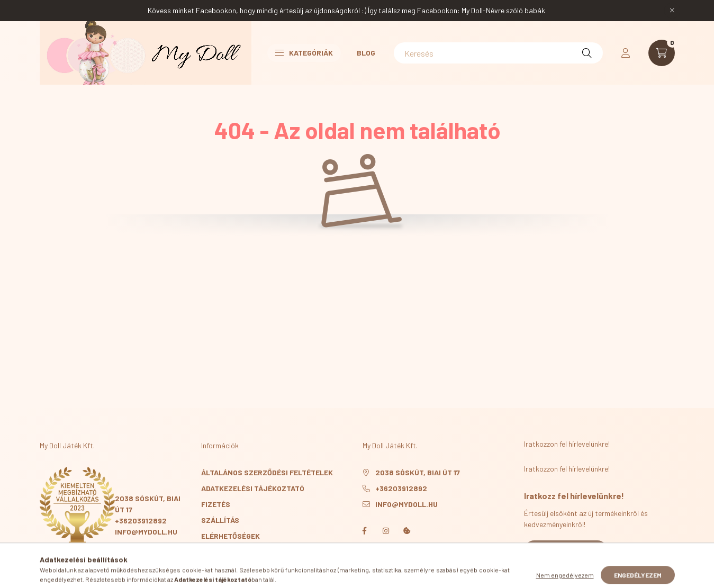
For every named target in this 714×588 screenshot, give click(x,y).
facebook (365, 531)
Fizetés (216, 504)
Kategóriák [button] (304, 53)
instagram (386, 531)
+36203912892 (141, 521)
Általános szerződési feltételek (267, 472)
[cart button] (662, 53)
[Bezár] (672, 11)
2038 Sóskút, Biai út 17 (418, 472)
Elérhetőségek (231, 536)
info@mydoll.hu (146, 532)
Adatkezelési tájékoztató (253, 488)
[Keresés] (498, 53)
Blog (366, 53)
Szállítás (220, 520)
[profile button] (626, 53)
